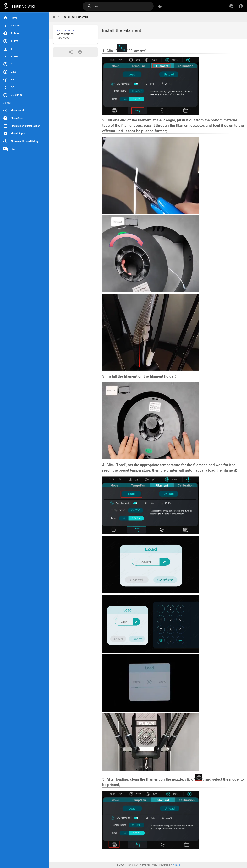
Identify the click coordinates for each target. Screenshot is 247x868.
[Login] (241, 6)
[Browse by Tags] (160, 6)
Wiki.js (176, 865)
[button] (231, 6)
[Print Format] (80, 52)
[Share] (71, 52)
